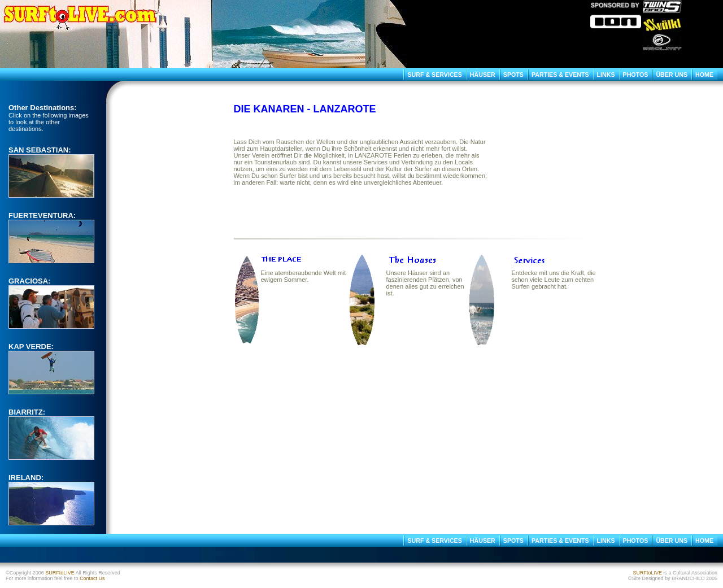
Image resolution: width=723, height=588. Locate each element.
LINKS (606, 75)
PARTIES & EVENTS (560, 75)
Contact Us (92, 578)
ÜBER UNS (672, 75)
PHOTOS (636, 75)
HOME (704, 75)
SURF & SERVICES (434, 75)
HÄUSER (483, 75)
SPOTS (513, 75)
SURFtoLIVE (60, 573)
